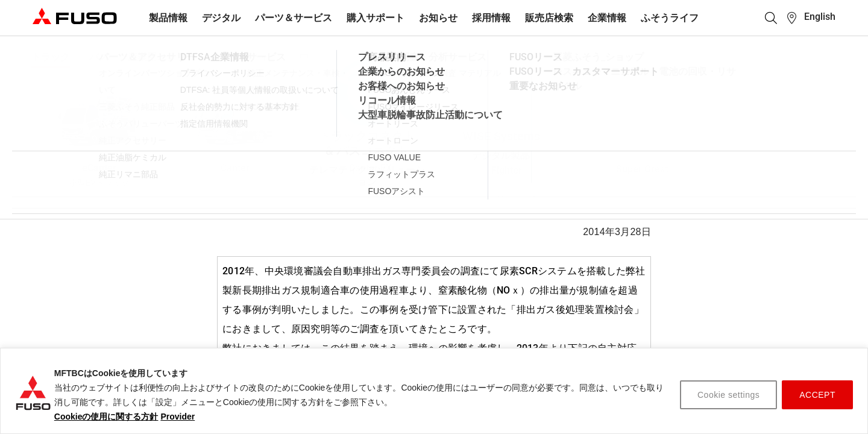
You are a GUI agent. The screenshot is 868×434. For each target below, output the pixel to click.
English (820, 17)
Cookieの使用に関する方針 (106, 417)
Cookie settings (728, 395)
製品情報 (168, 18)
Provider (178, 417)
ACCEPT (817, 395)
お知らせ (438, 18)
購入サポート (376, 18)
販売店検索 (549, 18)
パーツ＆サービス (294, 18)
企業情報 (607, 18)
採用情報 (491, 18)
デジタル (221, 18)
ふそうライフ (670, 18)
